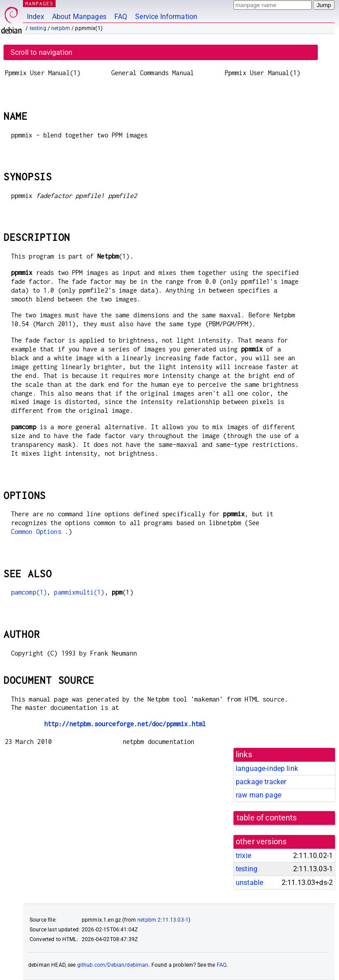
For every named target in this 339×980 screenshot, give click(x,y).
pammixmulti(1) (79, 592)
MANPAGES (39, 3)
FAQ (121, 17)
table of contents (267, 818)
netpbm (61, 28)
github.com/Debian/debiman (113, 965)
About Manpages (79, 17)
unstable (249, 883)
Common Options (36, 532)
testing (38, 28)
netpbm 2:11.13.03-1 (163, 920)
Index (36, 17)
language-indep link (267, 768)
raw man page (258, 795)
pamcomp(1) (29, 592)
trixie (243, 856)
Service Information (166, 17)
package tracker (261, 782)
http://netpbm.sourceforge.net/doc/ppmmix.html (125, 724)
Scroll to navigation (41, 52)
